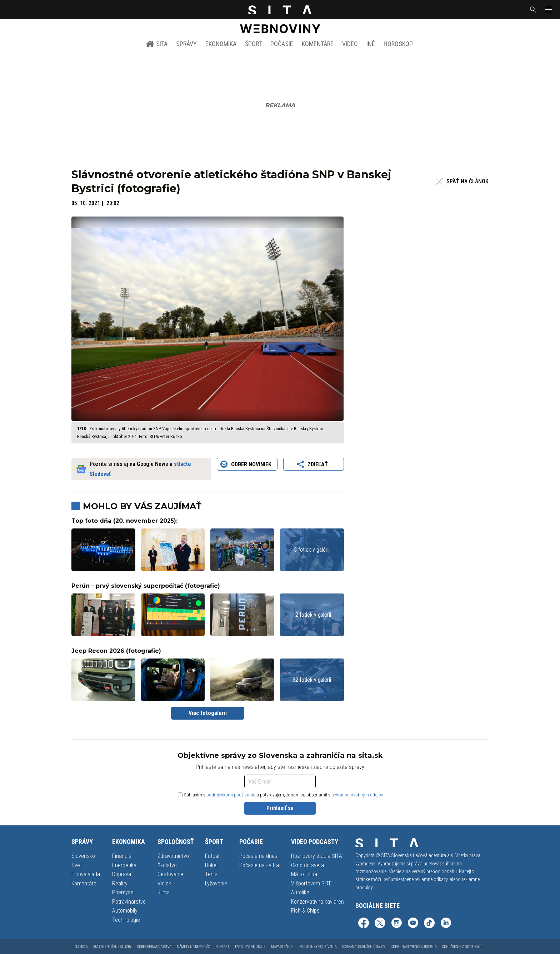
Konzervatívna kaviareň (317, 902)
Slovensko (83, 856)
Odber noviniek (247, 464)
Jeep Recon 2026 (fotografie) (116, 651)
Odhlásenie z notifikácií (462, 947)
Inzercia (81, 947)
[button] (548, 10)
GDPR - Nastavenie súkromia (414, 947)
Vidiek (164, 883)
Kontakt (222, 947)
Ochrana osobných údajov (364, 947)
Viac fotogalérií (208, 713)
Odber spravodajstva (154, 947)
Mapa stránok (282, 947)
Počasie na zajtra (259, 865)
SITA (157, 44)
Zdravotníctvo (173, 856)
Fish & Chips (305, 911)
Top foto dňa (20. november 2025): (124, 521)
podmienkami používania (231, 795)
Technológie (126, 920)
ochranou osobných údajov (357, 795)
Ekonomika (221, 44)
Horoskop (398, 44)
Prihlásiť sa (280, 808)
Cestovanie (170, 874)
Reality (120, 883)
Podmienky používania (318, 947)
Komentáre (318, 44)
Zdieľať (313, 464)
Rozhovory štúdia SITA (317, 856)
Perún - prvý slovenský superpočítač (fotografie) (146, 586)
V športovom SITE (311, 883)
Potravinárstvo (129, 902)
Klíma (164, 892)
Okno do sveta (307, 865)
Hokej (211, 865)
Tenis (211, 874)
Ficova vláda (86, 874)
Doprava (122, 874)
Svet (77, 865)
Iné (371, 44)
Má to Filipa (304, 874)
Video (350, 44)
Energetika (124, 865)
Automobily (125, 911)
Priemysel (123, 892)
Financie (122, 856)
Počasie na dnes (258, 856)
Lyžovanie (216, 883)
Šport (253, 44)
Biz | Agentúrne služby (112, 947)
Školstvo (167, 865)
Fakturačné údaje (250, 947)
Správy (186, 44)
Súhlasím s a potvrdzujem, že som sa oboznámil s (281, 795)
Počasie (282, 44)
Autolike (300, 892)
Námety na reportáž (193, 947)
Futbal (212, 856)
